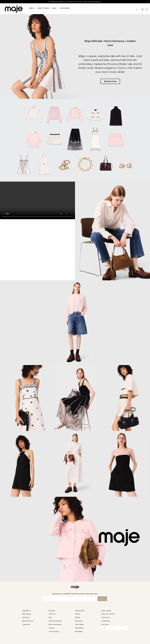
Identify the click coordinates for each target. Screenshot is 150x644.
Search (129, 8)
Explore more (110, 81)
